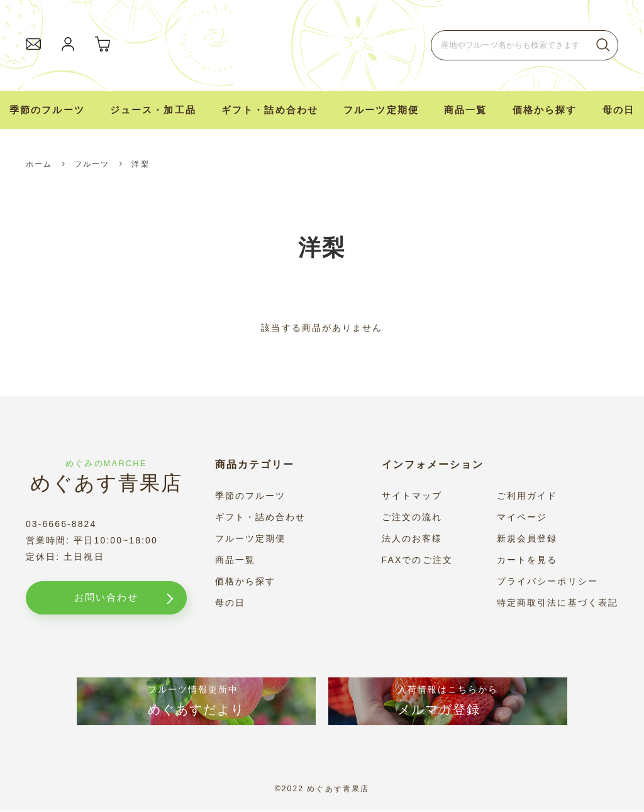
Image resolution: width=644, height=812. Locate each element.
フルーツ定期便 (381, 110)
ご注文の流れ (412, 517)
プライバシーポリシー (547, 581)
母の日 (619, 110)
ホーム (39, 164)
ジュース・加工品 (153, 110)
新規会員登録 (527, 538)
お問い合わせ (102, 598)
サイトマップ (412, 496)
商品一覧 (235, 560)
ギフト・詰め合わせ (270, 110)
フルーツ (92, 164)
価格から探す (246, 581)
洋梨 (140, 164)
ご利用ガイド (527, 496)
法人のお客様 (412, 538)
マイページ (522, 517)
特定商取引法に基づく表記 (558, 603)
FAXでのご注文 (417, 560)
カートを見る (527, 560)
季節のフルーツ (47, 110)
